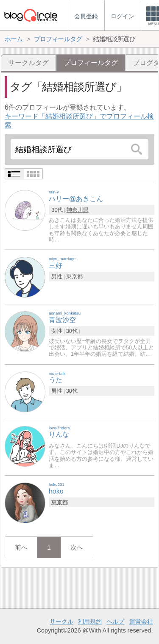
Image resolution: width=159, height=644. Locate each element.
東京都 (74, 277)
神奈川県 (78, 210)
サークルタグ (28, 63)
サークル (61, 621)
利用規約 (90, 621)
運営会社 (141, 621)
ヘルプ (115, 621)
